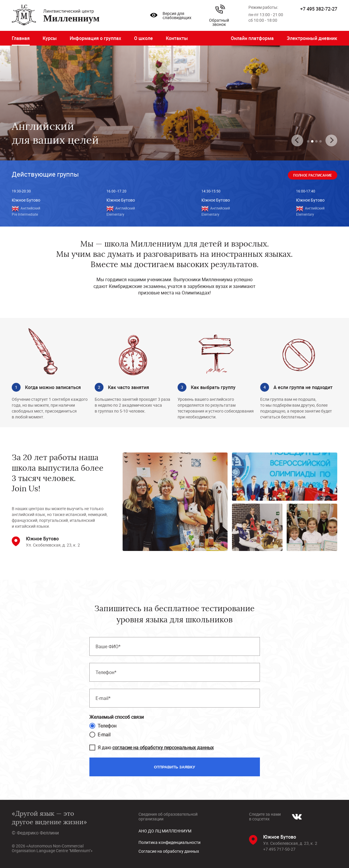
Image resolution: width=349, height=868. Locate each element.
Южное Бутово (26, 200)
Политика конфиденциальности (170, 842)
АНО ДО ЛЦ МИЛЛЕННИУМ (165, 831)
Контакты (177, 38)
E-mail (104, 735)
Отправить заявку (175, 767)
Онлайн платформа (252, 38)
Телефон (107, 726)
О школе (143, 38)
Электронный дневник (312, 38)
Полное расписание (313, 175)
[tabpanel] (174, 103)
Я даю (156, 748)
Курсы (50, 38)
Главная (21, 38)
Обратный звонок (219, 15)
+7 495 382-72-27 (319, 9)
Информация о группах (95, 38)
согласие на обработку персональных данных (163, 748)
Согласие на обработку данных (169, 851)
